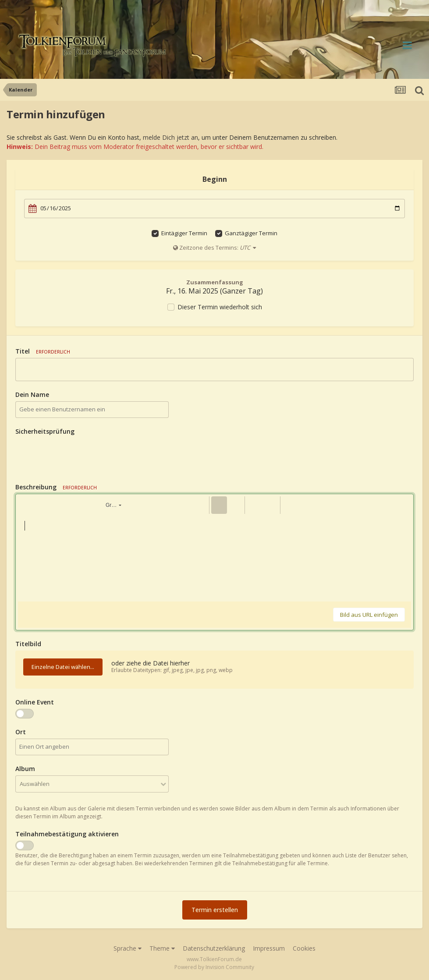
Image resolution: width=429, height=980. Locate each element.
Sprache (128, 948)
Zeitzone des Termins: (214, 248)
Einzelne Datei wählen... (63, 667)
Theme (162, 948)
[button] (26, 505)
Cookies (304, 948)
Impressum (269, 948)
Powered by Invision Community (214, 967)
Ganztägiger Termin (251, 233)
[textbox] (214, 558)
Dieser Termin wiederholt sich (220, 307)
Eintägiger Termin (184, 233)
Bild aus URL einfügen (369, 615)
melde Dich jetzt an (170, 137)
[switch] (25, 714)
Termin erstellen (215, 910)
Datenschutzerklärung (214, 948)
